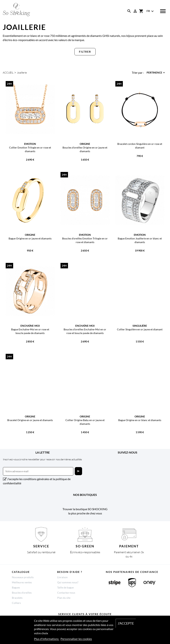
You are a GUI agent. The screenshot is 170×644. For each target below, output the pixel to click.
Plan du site (64, 598)
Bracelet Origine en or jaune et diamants (30, 420)
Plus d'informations (47, 639)
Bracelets (17, 598)
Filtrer (85, 52)
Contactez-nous (66, 593)
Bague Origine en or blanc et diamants (140, 420)
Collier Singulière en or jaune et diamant (140, 329)
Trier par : (138, 73)
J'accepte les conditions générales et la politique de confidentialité (37, 481)
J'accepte (126, 623)
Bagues (16, 587)
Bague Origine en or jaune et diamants (30, 238)
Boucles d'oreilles (22, 593)
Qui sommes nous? (68, 582)
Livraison (62, 577)
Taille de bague (65, 587)
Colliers (16, 603)
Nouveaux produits (23, 577)
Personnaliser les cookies (76, 639)
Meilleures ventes (22, 582)
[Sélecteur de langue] (151, 11)
